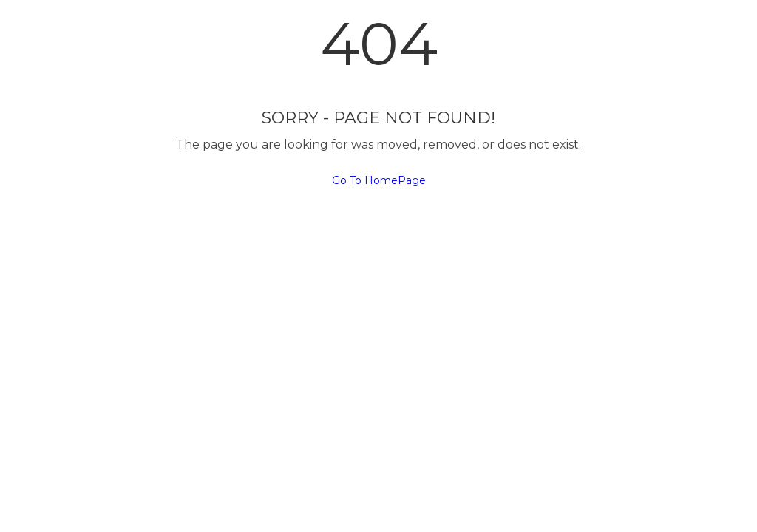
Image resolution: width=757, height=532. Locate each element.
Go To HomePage (379, 180)
